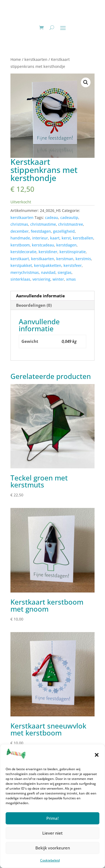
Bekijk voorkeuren (53, 848)
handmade (20, 238)
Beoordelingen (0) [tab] (34, 305)
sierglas (65, 272)
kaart (55, 238)
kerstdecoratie (23, 252)
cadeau (52, 217)
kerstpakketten (48, 265)
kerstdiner (48, 252)
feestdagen (41, 231)
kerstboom (20, 245)
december (20, 231)
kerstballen (83, 238)
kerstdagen (66, 245)
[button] (97, 755)
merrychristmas (25, 272)
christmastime (43, 224)
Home (16, 59)
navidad (48, 272)
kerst (66, 238)
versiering (41, 279)
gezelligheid (64, 231)
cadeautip (69, 217)
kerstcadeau (43, 245)
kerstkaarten (36, 59)
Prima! (52, 818)
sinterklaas (20, 279)
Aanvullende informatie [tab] (40, 296)
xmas (71, 279)
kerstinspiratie (73, 252)
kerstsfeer (73, 265)
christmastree (71, 224)
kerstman (65, 259)
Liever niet (52, 833)
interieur (40, 238)
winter (58, 279)
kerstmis (83, 259)
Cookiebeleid (50, 860)
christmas (19, 224)
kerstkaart (20, 259)
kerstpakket (21, 265)
